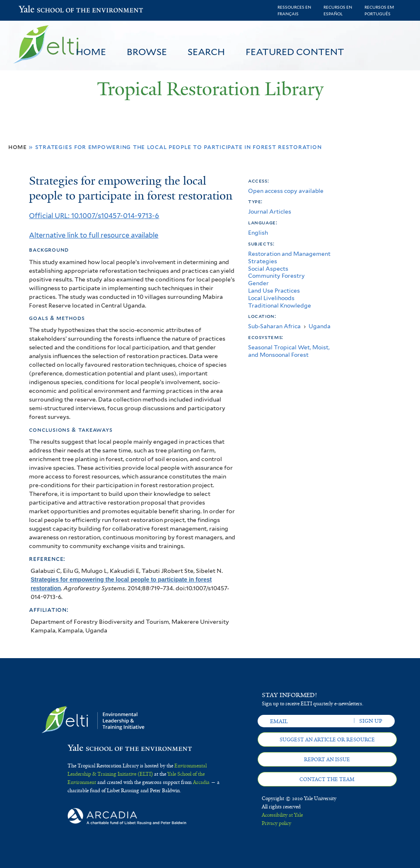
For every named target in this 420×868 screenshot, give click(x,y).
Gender (258, 283)
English (258, 233)
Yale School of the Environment (40, 10)
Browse (147, 52)
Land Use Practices (274, 291)
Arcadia (201, 782)
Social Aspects (268, 269)
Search (206, 52)
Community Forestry (276, 276)
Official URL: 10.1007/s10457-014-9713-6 (94, 216)
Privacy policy (276, 823)
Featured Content (295, 52)
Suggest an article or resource (327, 740)
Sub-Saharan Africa (274, 326)
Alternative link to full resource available (94, 235)
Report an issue (327, 760)
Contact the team (327, 779)
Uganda (320, 326)
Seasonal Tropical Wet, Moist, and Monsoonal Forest (289, 351)
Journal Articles (270, 212)
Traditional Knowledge (280, 305)
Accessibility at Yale (282, 815)
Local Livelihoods (271, 298)
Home (91, 52)
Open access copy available (286, 191)
